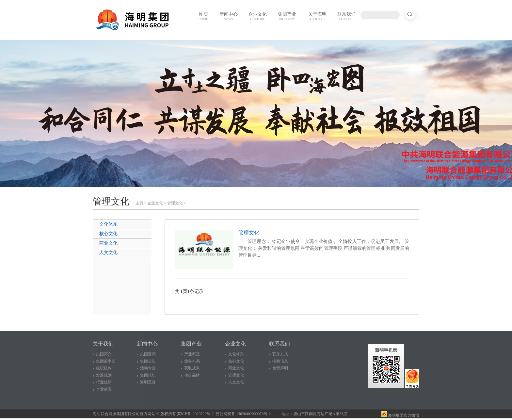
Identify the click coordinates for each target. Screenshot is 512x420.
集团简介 (104, 354)
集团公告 (148, 361)
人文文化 (108, 253)
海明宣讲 (148, 382)
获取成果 (192, 368)
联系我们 (346, 16)
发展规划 (104, 375)
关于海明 (317, 16)
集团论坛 (148, 375)
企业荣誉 (104, 389)
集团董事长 (106, 361)
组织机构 (104, 368)
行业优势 (104, 382)
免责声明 (280, 368)
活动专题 (148, 368)
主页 (139, 203)
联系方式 (280, 354)
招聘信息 (280, 361)
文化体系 (108, 224)
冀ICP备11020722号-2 (195, 414)
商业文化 (108, 243)
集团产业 (287, 16)
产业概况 (192, 354)
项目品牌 (192, 375)
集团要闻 (148, 354)
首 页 (203, 16)
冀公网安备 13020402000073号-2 (243, 414)
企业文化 (258, 16)
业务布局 (192, 361)
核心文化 (108, 234)
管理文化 (175, 203)
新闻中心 (229, 16)
